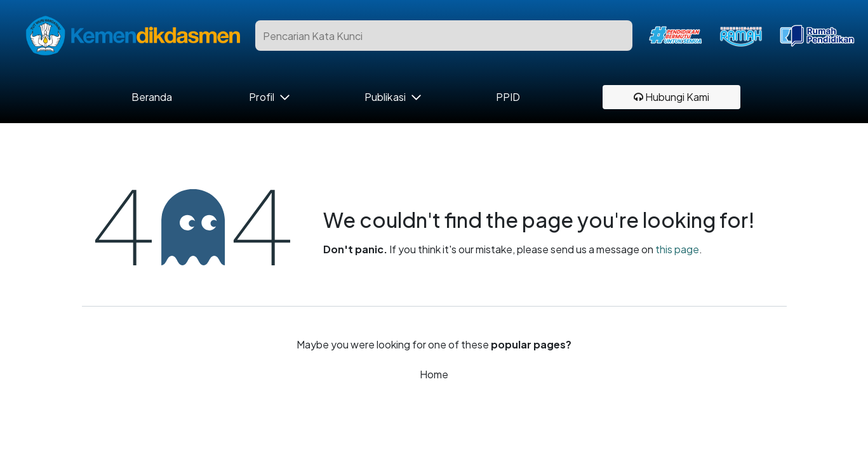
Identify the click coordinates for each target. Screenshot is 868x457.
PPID (508, 97)
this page (677, 249)
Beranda (152, 97)
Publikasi (385, 97)
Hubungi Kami (671, 97)
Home (434, 374)
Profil (261, 97)
